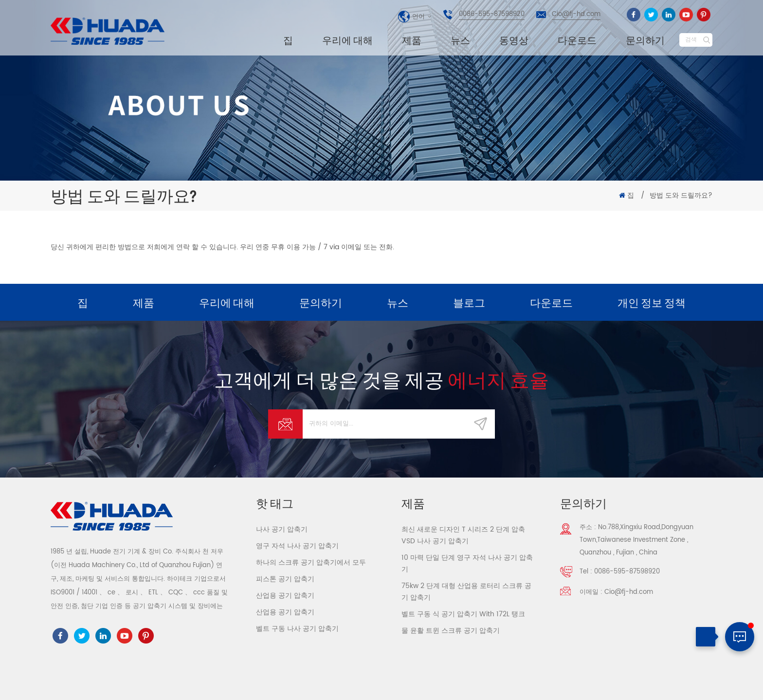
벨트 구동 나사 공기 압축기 (297, 629)
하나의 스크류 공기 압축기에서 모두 (311, 562)
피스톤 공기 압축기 (285, 579)
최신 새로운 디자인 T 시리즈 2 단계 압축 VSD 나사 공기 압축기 (463, 535)
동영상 (514, 40)
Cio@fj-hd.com (576, 14)
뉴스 (460, 40)
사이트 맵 (676, 683)
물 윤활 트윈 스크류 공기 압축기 (451, 631)
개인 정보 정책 (652, 302)
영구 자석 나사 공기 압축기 (297, 546)
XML (705, 683)
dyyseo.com (360, 685)
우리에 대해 (347, 40)
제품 (412, 40)
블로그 (469, 302)
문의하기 (645, 40)
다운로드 (577, 40)
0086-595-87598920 (492, 14)
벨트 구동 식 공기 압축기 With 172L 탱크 (463, 614)
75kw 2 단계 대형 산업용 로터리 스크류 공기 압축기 (466, 592)
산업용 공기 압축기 (285, 596)
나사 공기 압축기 (282, 529)
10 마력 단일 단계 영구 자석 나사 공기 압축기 (467, 563)
